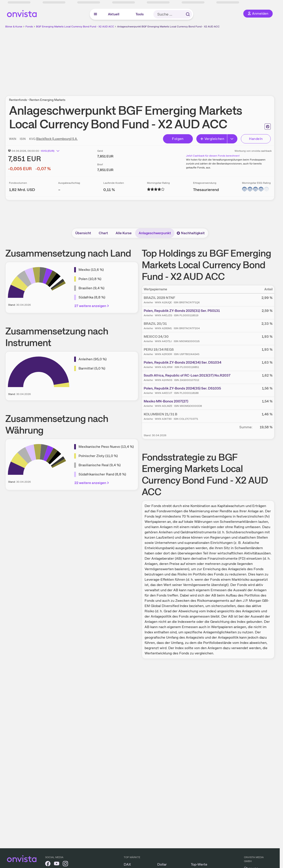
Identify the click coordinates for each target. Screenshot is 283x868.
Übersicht (83, 233)
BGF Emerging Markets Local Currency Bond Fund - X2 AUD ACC (75, 27)
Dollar (162, 864)
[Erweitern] (232, 139)
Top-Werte (199, 864)
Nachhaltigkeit (191, 233)
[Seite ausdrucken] (268, 127)
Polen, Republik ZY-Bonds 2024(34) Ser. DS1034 (183, 362)
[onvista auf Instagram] (65, 864)
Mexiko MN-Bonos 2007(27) (166, 401)
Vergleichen (212, 139)
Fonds (29, 27)
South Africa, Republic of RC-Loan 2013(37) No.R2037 (187, 375)
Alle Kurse (124, 233)
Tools (140, 14)
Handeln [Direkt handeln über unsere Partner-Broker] (256, 139)
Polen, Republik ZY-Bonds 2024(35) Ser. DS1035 (182, 388)
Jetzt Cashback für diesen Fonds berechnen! (213, 156)
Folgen (178, 139)
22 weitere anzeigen (92, 483)
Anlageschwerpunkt (155, 233)
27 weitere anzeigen (92, 306)
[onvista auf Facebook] (48, 864)
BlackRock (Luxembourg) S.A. (57, 139)
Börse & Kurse (14, 27)
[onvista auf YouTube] (57, 864)
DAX (127, 864)
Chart (103, 233)
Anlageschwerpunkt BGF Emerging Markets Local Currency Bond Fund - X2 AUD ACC (168, 27)
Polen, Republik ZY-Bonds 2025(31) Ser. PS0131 (182, 311)
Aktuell (114, 14)
